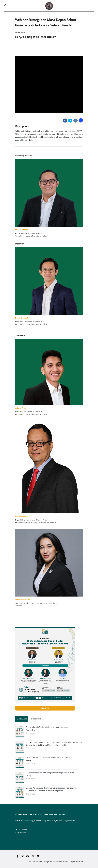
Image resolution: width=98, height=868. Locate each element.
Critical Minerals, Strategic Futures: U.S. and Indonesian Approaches (47, 728)
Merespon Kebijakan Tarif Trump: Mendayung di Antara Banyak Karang (51, 774)
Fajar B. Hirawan (22, 230)
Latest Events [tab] (22, 719)
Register (45, 708)
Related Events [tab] (36, 719)
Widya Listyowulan (23, 599)
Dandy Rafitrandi (22, 318)
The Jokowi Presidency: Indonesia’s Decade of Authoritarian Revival (49, 759)
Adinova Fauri (21, 408)
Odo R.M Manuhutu (23, 516)
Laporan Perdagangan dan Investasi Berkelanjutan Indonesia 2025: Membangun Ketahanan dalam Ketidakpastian (52, 789)
